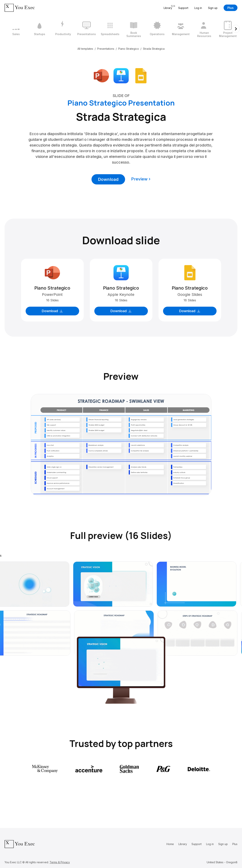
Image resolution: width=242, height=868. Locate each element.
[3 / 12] (63, 29)
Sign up (213, 8)
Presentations (106, 49)
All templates (85, 49)
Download (108, 179)
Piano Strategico (129, 49)
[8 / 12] (181, 29)
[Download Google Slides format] (141, 75)
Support (183, 8)
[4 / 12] (87, 29)
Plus (231, 8)
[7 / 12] (157, 29)
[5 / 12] (110, 29)
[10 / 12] (228, 29)
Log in (198, 8)
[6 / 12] (134, 29)
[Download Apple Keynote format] (121, 75)
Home (170, 844)
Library (183, 844)
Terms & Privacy (60, 862)
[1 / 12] (16, 29)
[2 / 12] (39, 29)
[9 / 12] (204, 29)
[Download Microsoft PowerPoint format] (101, 75)
